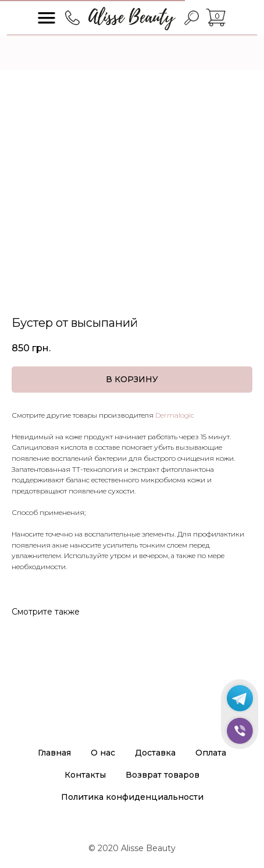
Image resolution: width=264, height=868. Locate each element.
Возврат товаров (163, 775)
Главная (54, 753)
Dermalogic (175, 415)
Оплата (211, 753)
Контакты (85, 775)
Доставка (155, 753)
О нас (103, 753)
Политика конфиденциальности (132, 797)
